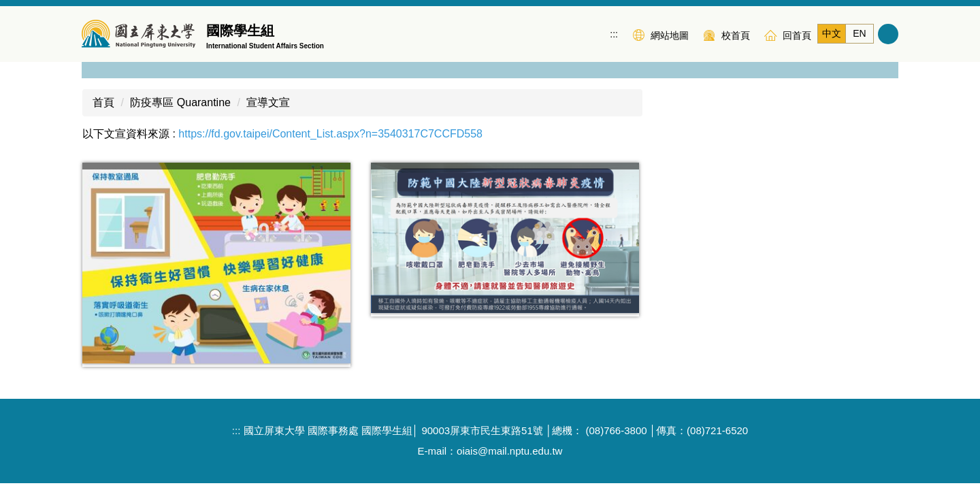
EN (859, 33)
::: (614, 34)
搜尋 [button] (888, 34)
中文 (832, 33)
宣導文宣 (268, 86)
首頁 (103, 86)
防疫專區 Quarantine (180, 86)
